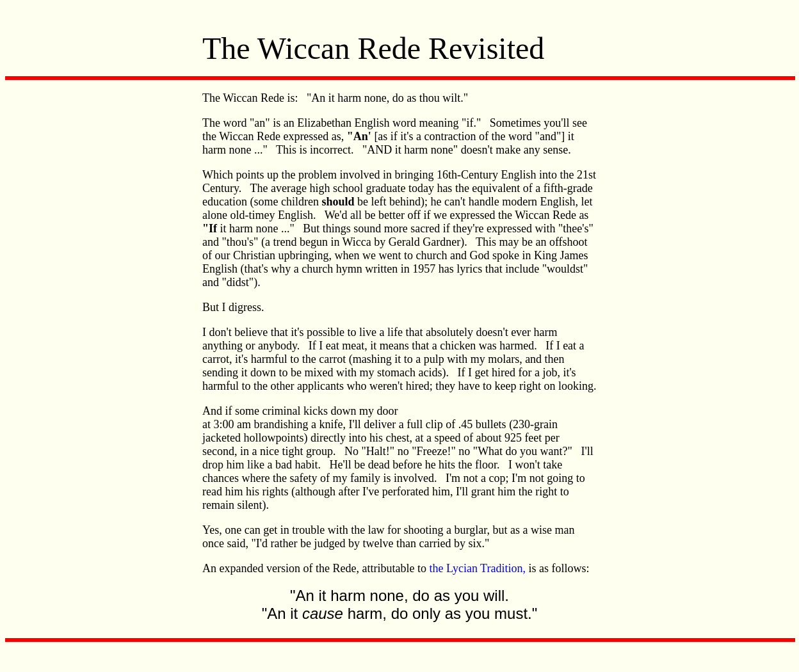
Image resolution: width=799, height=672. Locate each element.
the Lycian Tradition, (477, 568)
